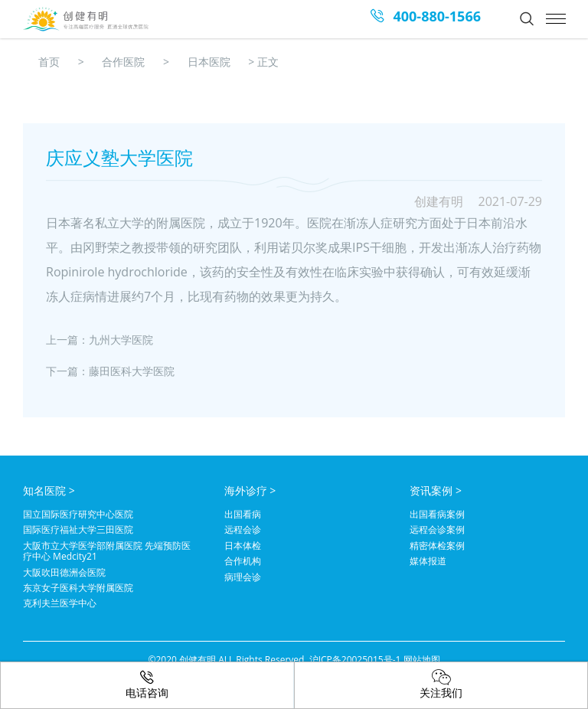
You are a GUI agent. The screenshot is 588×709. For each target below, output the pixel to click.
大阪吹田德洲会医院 (64, 573)
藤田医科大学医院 (132, 371)
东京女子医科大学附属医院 (78, 588)
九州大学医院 (121, 340)
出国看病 (243, 515)
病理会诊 (243, 577)
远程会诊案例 (437, 530)
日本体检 (243, 546)
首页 (49, 62)
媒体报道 (428, 561)
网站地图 (422, 660)
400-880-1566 (437, 16)
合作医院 (123, 62)
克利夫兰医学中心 (60, 603)
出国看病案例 (437, 515)
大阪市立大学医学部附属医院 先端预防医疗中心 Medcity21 (107, 552)
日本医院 (209, 62)
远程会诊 (243, 530)
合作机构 (243, 561)
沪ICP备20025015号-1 (355, 660)
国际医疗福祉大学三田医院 (78, 530)
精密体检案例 (437, 546)
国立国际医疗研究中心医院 (78, 515)
